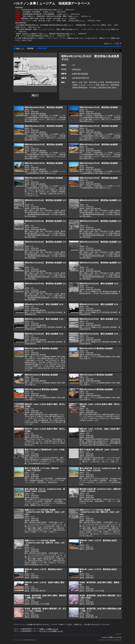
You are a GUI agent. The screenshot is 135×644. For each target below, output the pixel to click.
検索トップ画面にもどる (49, 629)
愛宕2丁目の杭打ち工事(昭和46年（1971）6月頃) (45, 450)
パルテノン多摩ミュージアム (112, 637)
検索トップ (19, 48)
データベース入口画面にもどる (51, 631)
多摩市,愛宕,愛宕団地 (80, 74)
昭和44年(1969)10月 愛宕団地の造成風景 (41, 348)
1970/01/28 (76, 69)
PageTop (119, 634)
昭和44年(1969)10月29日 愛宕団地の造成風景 (44, 107)
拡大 (35, 95)
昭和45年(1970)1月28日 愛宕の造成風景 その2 (99, 284)
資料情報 (30, 48)
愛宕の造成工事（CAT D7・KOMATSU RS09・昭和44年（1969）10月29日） (100, 469)
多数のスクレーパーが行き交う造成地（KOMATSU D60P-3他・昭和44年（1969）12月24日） (45, 512)
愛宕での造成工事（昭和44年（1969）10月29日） (100, 450)
